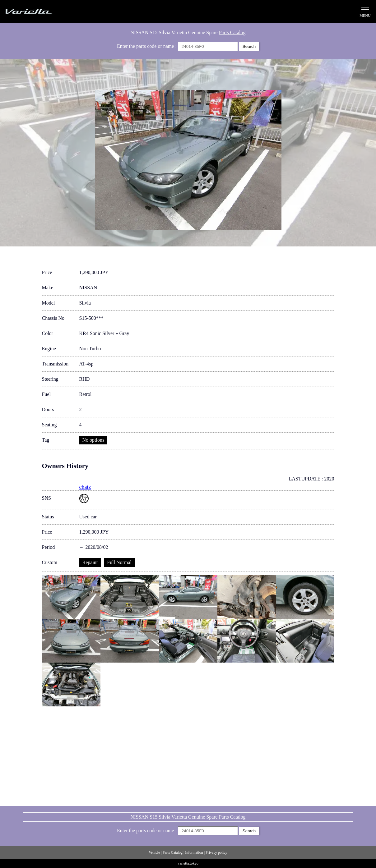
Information (194, 852)
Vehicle (154, 852)
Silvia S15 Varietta (44, 12)
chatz (85, 487)
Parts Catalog (232, 32)
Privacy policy (216, 852)
